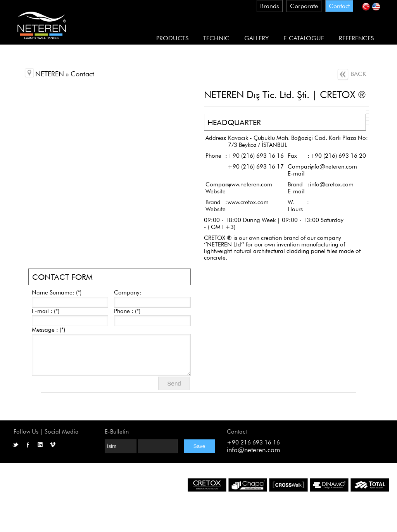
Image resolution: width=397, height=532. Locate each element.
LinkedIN (40, 445)
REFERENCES (356, 38)
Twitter (16, 445)
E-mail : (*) (46, 311)
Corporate (304, 6)
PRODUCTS (172, 38)
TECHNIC (216, 38)
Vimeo (53, 445)
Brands (270, 6)
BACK (351, 74)
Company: (128, 293)
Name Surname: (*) (57, 293)
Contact (339, 6)
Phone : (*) (127, 311)
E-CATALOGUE (304, 38)
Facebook (28, 445)
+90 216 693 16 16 (253, 442)
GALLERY (256, 38)
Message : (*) (48, 330)
